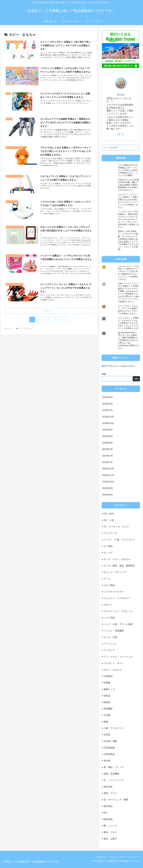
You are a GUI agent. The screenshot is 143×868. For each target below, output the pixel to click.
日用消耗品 (109, 754)
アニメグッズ (110, 533)
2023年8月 (107, 495)
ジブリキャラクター (114, 592)
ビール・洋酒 (110, 637)
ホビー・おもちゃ (113, 670)
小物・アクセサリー (114, 728)
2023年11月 (108, 475)
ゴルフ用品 (109, 585)
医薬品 (107, 702)
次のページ (49, 311)
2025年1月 (107, 410)
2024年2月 (107, 456)
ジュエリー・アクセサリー (117, 598)
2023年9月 (107, 488)
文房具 (107, 735)
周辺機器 (108, 709)
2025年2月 (107, 404)
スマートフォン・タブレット (118, 611)
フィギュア (109, 650)
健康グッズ (109, 689)
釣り (106, 813)
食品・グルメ (110, 832)
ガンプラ (108, 553)
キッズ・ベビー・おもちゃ (117, 559)
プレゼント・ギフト (114, 663)
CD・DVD (109, 514)
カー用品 (108, 546)
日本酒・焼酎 (110, 741)
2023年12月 (108, 469)
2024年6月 (107, 430)
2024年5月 (107, 436)
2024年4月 (107, 443)
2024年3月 (107, 449)
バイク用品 (109, 618)
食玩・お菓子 (110, 839)
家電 (106, 722)
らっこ (121, 94)
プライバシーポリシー (118, 857)
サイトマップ (134, 857)
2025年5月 (107, 397)
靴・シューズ (110, 826)
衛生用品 (108, 806)
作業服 (107, 683)
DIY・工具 (109, 520)
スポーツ (108, 605)
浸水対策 (108, 787)
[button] (137, 148)
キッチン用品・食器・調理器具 (119, 566)
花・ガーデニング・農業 (116, 800)
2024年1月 (107, 462)
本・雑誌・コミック (114, 767)
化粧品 (107, 696)
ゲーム (107, 579)
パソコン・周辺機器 (114, 631)
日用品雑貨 (109, 748)
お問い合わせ (101, 857)
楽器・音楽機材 (111, 774)
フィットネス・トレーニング (118, 657)
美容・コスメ (110, 793)
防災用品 (108, 819)
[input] (121, 148)
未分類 (107, 761)
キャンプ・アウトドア (115, 572)
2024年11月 (108, 417)
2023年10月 (108, 482)
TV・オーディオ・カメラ (116, 527)
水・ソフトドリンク (114, 780)
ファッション (110, 644)
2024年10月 (108, 423)
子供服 (107, 715)
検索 (104, 374)
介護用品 (108, 676)
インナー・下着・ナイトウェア (119, 540)
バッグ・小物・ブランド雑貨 (118, 624)
